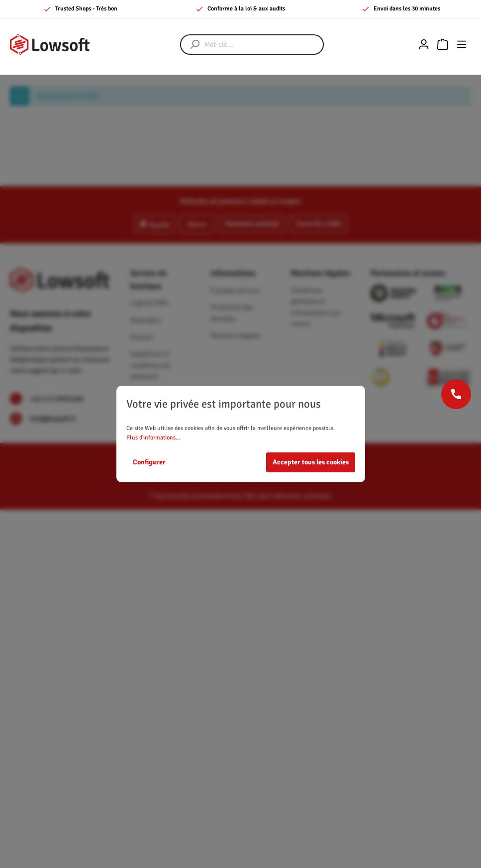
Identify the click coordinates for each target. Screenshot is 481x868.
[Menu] (462, 45)
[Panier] (443, 45)
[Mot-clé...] (262, 45)
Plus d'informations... (153, 438)
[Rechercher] (190, 45)
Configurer (149, 462)
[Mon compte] (424, 45)
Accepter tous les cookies (311, 462)
